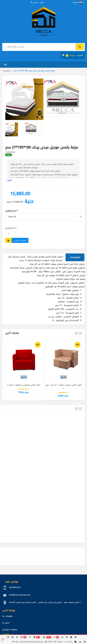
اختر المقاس (12, 211)
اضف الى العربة (20, 240)
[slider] (24, 390)
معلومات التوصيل (10, 629)
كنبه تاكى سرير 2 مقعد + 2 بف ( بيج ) (64, 388)
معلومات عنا (7, 616)
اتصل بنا (6, 623)
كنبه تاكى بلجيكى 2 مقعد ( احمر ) (24, 386)
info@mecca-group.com (20, 595)
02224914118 (15, 587)
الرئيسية (6, 71)
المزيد (9, 180)
